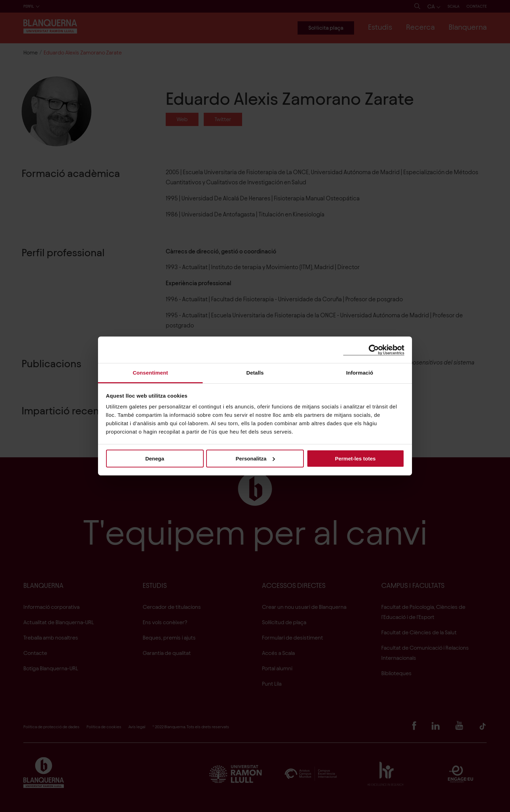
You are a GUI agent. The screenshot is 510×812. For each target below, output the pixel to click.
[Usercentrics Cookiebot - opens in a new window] (374, 350)
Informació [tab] (360, 373)
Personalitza (255, 458)
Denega (155, 458)
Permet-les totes (355, 458)
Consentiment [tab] (150, 373)
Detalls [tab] (255, 373)
